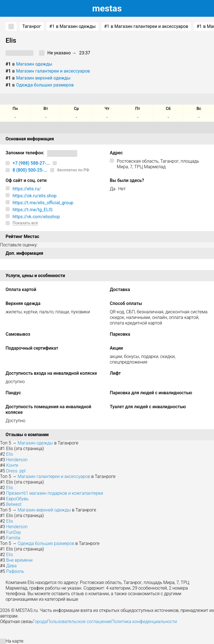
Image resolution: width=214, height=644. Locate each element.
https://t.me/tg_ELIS (32, 210)
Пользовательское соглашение (79, 622)
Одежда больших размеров (45, 85)
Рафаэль (15, 571)
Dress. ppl (16, 471)
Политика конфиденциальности (144, 622)
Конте (12, 465)
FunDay (14, 532)
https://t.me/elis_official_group (43, 203)
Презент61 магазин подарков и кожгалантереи (55, 493)
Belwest (14, 504)
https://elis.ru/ (27, 189)
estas (107, 8)
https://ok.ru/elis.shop (35, 196)
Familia (13, 538)
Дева (11, 566)
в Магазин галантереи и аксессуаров (146, 27)
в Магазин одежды (73, 27)
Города (40, 622)
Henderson (17, 460)
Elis (9, 454)
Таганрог (32, 26)
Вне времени (19, 560)
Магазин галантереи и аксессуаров (53, 71)
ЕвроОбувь (17, 499)
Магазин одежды (34, 64)
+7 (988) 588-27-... (31, 163)
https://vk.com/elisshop (36, 217)
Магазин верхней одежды (43, 78)
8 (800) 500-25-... (30, 170)
